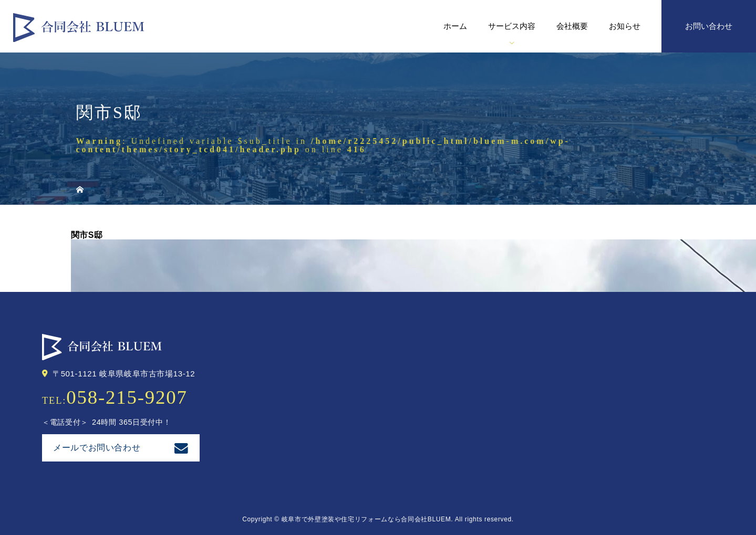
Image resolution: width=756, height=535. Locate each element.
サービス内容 (512, 26)
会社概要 (572, 26)
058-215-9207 (127, 397)
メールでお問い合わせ (97, 448)
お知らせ (625, 26)
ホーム (455, 26)
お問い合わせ (709, 26)
